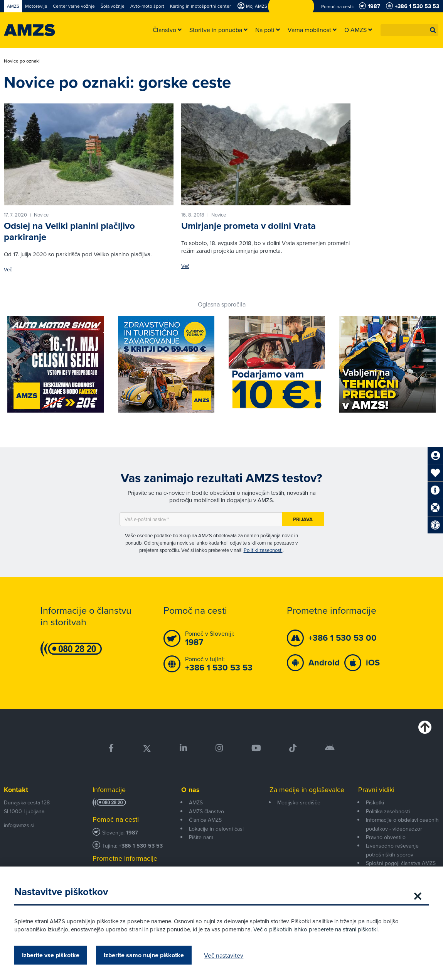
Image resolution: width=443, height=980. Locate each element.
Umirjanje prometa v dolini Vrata (248, 226)
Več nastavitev (225, 955)
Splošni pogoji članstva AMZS (401, 863)
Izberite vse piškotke (52, 955)
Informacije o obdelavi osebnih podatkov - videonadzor (402, 824)
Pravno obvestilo (386, 837)
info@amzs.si (19, 825)
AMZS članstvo (206, 811)
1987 (132, 833)
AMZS (196, 802)
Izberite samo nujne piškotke (145, 955)
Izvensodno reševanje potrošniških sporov (392, 850)
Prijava (303, 519)
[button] (433, 30)
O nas (190, 790)
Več (8, 270)
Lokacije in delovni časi (216, 829)
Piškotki (375, 802)
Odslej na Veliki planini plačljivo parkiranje (69, 231)
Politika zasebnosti (388, 811)
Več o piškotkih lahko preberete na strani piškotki (317, 929)
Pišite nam (201, 837)
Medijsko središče (299, 802)
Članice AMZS (205, 820)
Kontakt (16, 790)
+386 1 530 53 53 (141, 846)
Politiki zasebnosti (263, 550)
